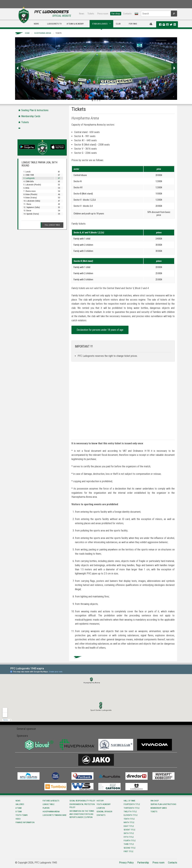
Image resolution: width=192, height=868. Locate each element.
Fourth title (130, 841)
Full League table (52, 225)
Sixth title (129, 833)
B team (19, 812)
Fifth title (129, 837)
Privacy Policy (126, 863)
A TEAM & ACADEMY (75, 24)
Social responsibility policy (82, 801)
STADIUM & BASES (100, 24)
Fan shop (116, 14)
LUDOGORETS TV (54, 24)
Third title (129, 844)
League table (49, 804)
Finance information (25, 822)
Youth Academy (104, 804)
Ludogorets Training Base (55, 815)
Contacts (127, 14)
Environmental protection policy (82, 806)
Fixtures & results (51, 801)
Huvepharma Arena (43, 33)
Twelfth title (130, 812)
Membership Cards (159, 808)
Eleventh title (131, 815)
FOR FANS (133, 24)
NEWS (36, 24)
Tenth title (129, 819)
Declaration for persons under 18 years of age (100, 330)
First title (128, 851)
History (100, 801)
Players (46, 808)
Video (18, 819)
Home (27, 33)
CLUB (118, 24)
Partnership (143, 863)
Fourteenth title (132, 804)
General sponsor (104, 812)
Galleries (20, 804)
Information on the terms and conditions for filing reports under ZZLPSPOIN (82, 814)
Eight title (129, 826)
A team (19, 808)
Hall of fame (129, 801)
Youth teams (22, 815)
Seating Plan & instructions (163, 804)
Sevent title (129, 830)
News (82, 14)
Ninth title (129, 822)
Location (101, 808)
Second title (130, 848)
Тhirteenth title (132, 808)
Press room (103, 14)
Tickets (91, 14)
